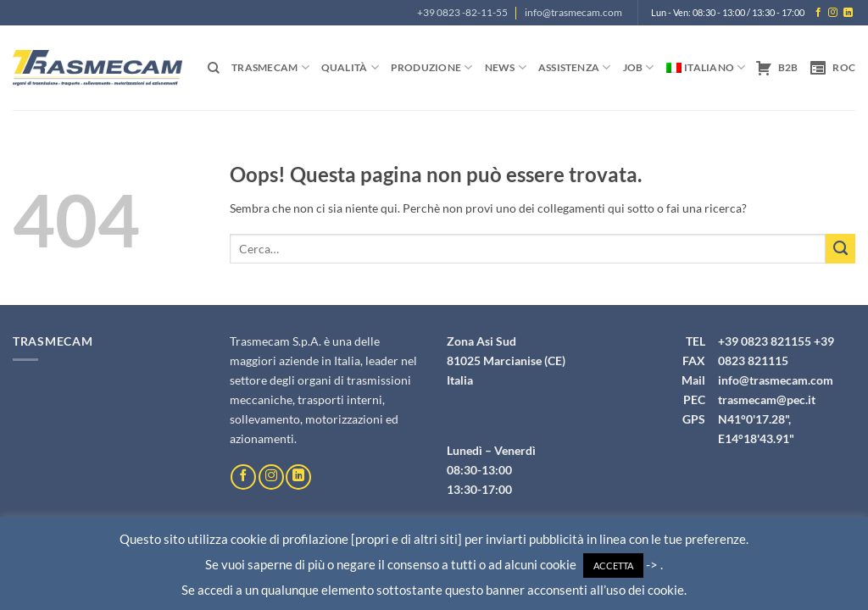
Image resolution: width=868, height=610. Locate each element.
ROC (832, 68)
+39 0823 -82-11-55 (462, 12)
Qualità (350, 67)
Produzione (432, 67)
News (506, 67)
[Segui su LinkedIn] (848, 13)
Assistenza (575, 67)
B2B (777, 68)
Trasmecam (270, 67)
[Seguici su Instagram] (833, 13)
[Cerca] (214, 68)
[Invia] (840, 249)
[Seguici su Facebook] (818, 13)
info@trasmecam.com (573, 12)
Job (639, 67)
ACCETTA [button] (613, 566)
